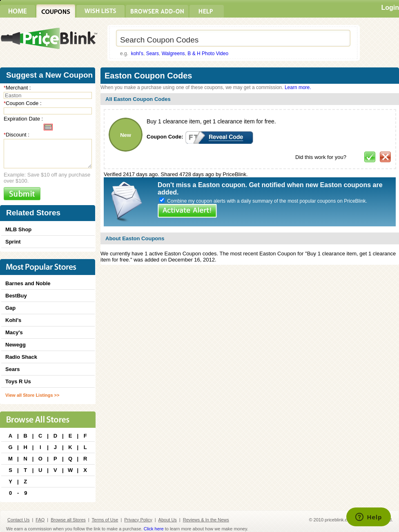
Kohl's (13, 320)
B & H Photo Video (208, 54)
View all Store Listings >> (32, 395)
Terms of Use (105, 520)
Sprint (13, 242)
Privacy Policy (138, 520)
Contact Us (18, 520)
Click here (154, 529)
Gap (10, 308)
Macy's (14, 332)
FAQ (40, 520)
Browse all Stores (68, 520)
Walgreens (173, 54)
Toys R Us (18, 381)
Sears (153, 54)
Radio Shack (21, 357)
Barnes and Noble (28, 283)
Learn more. (298, 87)
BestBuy (16, 296)
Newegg (16, 345)
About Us (168, 520)
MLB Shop (18, 229)
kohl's (137, 54)
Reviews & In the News (206, 520)
